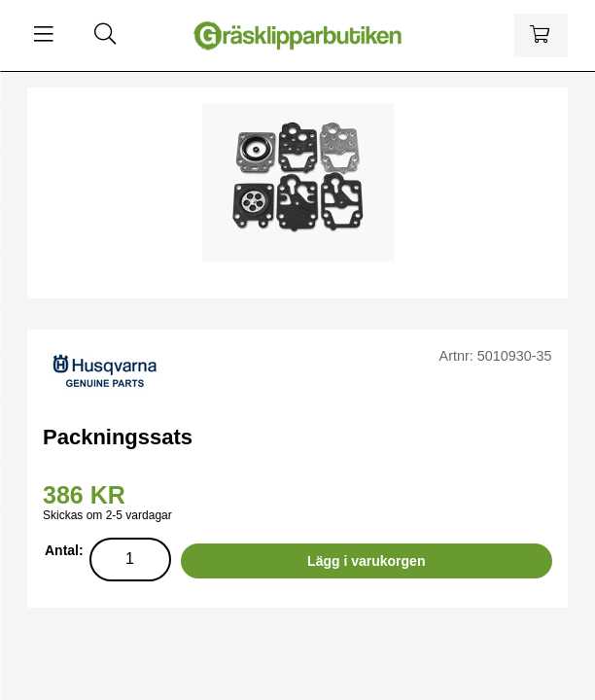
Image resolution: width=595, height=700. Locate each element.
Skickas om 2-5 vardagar (107, 515)
